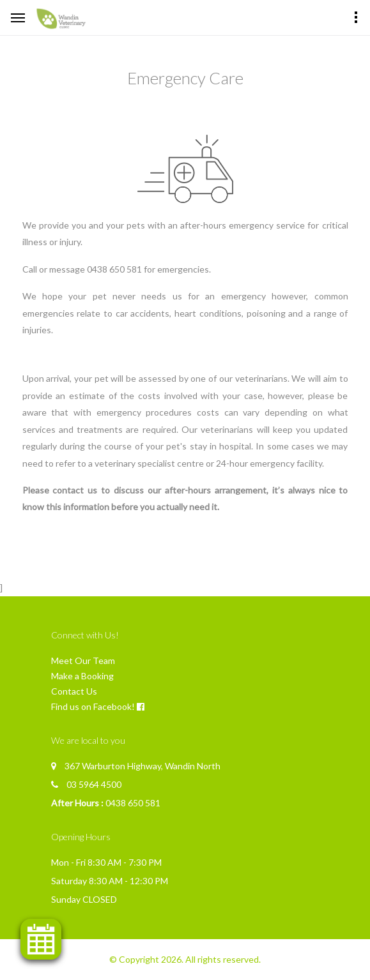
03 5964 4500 (94, 784)
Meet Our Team (83, 660)
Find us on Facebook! (93, 706)
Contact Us (74, 691)
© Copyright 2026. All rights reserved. (185, 959)
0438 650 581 (133, 803)
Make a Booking (82, 676)
